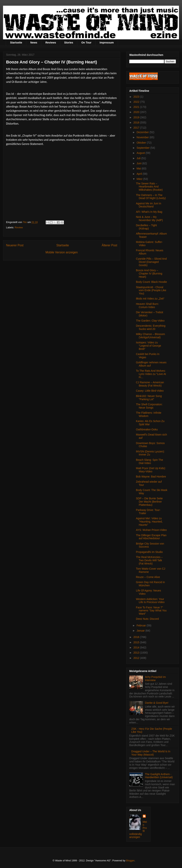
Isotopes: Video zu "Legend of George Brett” (149, 346)
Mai (139, 168)
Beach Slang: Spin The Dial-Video (149, 461)
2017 (137, 128)
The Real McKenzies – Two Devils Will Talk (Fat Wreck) (149, 560)
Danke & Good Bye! (157, 703)
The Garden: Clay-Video (150, 321)
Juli (139, 158)
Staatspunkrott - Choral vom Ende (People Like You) (151, 290)
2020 (137, 112)
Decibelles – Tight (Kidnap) (146, 227)
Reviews (51, 43)
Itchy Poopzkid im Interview (155, 679)
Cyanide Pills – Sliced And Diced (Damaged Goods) (151, 262)
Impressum (107, 43)
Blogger (130, 860)
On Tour (86, 43)
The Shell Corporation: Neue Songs (149, 406)
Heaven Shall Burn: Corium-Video (147, 306)
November (143, 137)
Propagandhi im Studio (149, 552)
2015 (137, 642)
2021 (137, 107)
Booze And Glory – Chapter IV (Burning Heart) (149, 274)
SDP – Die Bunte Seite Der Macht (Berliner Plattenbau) (149, 502)
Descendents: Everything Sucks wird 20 (151, 327)
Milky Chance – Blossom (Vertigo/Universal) (150, 336)
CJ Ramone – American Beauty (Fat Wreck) (150, 384)
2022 (137, 102)
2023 (137, 97)
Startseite (16, 43)
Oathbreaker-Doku (147, 429)
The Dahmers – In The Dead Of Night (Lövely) (151, 197)
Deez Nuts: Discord (147, 619)
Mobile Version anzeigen (62, 252)
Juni (139, 163)
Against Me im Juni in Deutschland (149, 205)
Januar (141, 631)
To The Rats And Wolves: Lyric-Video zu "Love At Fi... (151, 374)
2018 (137, 123)
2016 (137, 637)
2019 (137, 117)
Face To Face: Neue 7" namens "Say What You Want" (151, 611)
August (141, 153)
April (140, 174)
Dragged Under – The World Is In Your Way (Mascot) (151, 753)
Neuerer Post (15, 245)
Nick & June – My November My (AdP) (149, 219)
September (143, 148)
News (34, 43)
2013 (137, 653)
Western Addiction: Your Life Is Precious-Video (150, 601)
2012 (137, 658)
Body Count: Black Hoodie (151, 282)
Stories (69, 43)
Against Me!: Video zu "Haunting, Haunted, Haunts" (149, 522)
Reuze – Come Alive (148, 577)
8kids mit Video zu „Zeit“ (150, 299)
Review (19, 227)
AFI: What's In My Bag (149, 212)
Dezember (143, 132)
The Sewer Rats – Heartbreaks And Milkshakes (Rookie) (149, 187)
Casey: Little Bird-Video (150, 391)
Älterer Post (109, 245)
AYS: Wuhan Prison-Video (151, 530)
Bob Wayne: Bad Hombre (151, 477)
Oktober (142, 143)
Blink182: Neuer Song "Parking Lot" (149, 398)
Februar (142, 625)
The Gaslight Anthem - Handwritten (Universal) (159, 776)
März (140, 179)
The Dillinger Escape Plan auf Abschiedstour (151, 537)
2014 (137, 647)
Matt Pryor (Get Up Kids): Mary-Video (151, 470)
